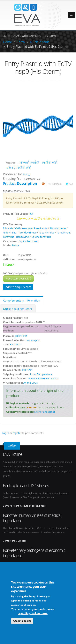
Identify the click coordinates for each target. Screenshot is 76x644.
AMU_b (27, 174)
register (17, 433)
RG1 (71, 184)
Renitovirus (23, 237)
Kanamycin (33, 340)
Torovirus (8, 237)
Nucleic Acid (49, 162)
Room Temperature (41, 374)
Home (7, 42)
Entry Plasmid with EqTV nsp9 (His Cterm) (37, 47)
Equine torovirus (41, 237)
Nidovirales (9, 233)
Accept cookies (22, 621)
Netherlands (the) (45, 412)
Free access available (19, 279)
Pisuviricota (41, 228)
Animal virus (30, 383)
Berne (15, 245)
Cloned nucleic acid (19, 167)
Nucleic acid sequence (18, 309)
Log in (5, 433)
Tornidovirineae (27, 233)
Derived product (29, 162)
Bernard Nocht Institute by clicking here (24, 506)
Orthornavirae (23, 228)
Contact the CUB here (15, 541)
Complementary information (22, 300)
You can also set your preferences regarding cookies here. (33, 612)
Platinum (57, 184)
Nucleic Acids (40, 42)
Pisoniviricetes (58, 228)
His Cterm (15, 344)
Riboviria (8, 228)
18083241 (27, 370)
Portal (21, 42)
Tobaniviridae (46, 233)
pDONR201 (21, 336)
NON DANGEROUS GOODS (43, 378)
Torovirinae (63, 233)
